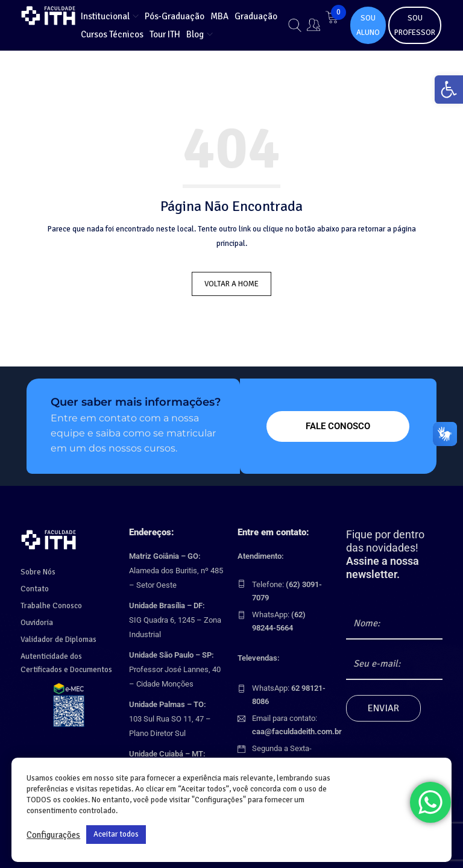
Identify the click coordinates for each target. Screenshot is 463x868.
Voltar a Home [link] (231, 284)
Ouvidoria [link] (36, 620)
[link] (447, 91)
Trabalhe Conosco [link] (51, 603)
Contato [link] (34, 586)
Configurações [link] (53, 835)
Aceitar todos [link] (116, 834)
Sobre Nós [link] (38, 569)
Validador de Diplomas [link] (58, 637)
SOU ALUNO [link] (368, 25)
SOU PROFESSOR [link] (415, 25)
